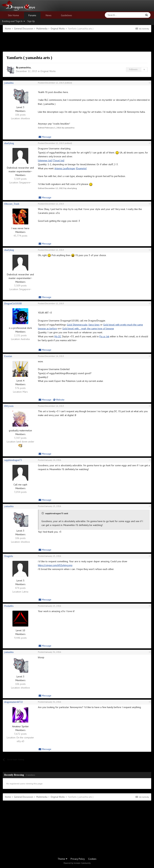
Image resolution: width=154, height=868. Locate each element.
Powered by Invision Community (77, 863)
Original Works (48, 71)
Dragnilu (9, 556)
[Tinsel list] (58, 160)
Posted (51, 83)
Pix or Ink (104, 336)
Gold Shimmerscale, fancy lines (83, 325)
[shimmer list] (45, 160)
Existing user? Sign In (13, 21)
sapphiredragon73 (13, 460)
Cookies (92, 859)
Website (59, 400)
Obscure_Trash (12, 204)
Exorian (8, 356)
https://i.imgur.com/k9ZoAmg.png (55, 565)
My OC (58, 336)
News (49, 15)
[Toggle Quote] (43, 513)
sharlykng (9, 143)
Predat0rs (9, 606)
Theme (62, 859)
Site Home (13, 15)
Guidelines (66, 15)
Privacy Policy (78, 859)
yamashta (25, 67)
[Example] (81, 168)
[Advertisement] (77, 42)
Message (45, 137)
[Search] (116, 15)
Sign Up (31, 21)
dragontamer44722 (14, 702)
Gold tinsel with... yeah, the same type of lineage (88, 328)
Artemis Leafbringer (65, 168)
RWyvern (9, 406)
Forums (32, 15)
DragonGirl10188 (13, 304)
